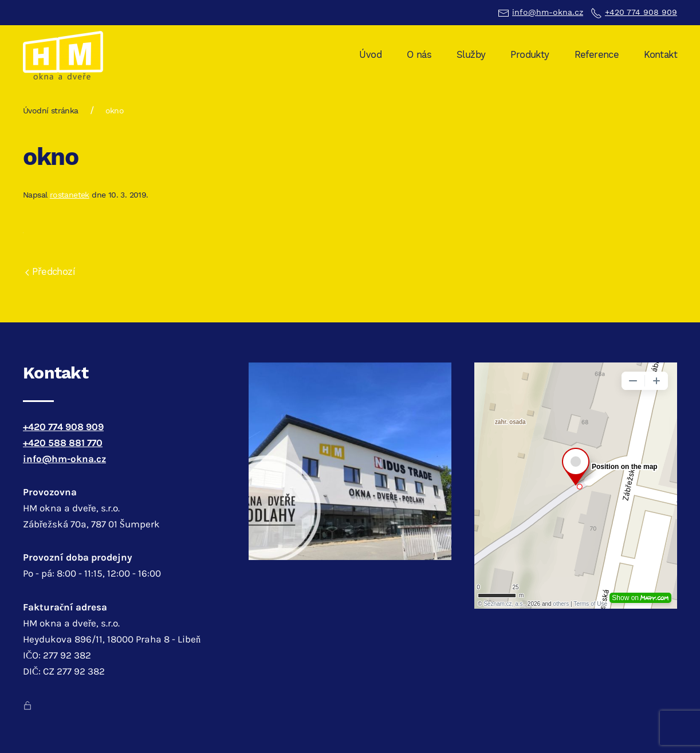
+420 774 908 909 (641, 12)
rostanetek (70, 195)
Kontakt (660, 55)
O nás (419, 55)
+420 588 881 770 (63, 443)
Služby (471, 55)
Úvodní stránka (51, 111)
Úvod (370, 55)
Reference (597, 55)
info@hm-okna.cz (548, 12)
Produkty (530, 55)
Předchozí (50, 272)
